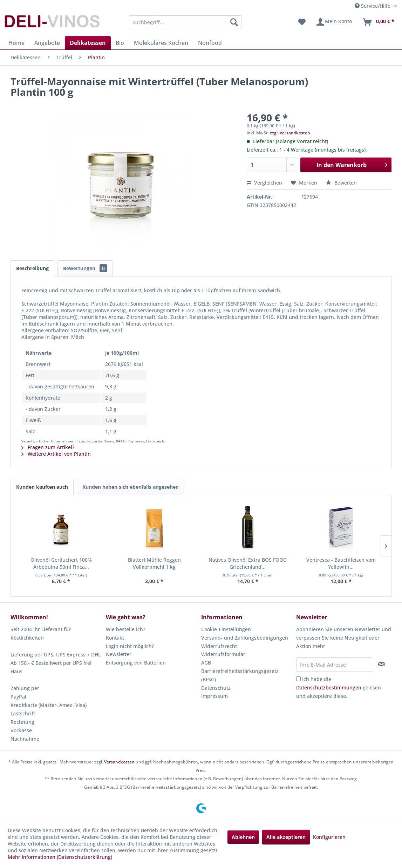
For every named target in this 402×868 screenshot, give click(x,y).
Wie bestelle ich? (125, 629)
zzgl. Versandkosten (290, 133)
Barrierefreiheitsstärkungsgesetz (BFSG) (240, 675)
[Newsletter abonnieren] (382, 664)
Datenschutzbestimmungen (329, 687)
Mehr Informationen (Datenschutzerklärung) (60, 857)
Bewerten (341, 183)
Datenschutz (216, 688)
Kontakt (115, 638)
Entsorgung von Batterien (136, 663)
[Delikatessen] (88, 43)
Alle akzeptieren (286, 837)
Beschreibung (32, 268)
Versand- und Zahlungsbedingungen (245, 638)
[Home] (16, 43)
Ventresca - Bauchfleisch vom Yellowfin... (341, 563)
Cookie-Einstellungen (226, 629)
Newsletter (119, 654)
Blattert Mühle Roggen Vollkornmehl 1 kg (154, 563)
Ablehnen (243, 837)
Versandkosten (119, 762)
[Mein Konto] (334, 22)
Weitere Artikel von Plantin (56, 454)
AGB (206, 663)
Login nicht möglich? (130, 646)
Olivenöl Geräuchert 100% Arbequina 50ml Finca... (61, 563)
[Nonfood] (210, 43)
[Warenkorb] (378, 22)
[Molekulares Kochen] (161, 43)
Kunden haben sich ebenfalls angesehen (131, 487)
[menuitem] (185, 22)
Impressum (214, 696)
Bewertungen (85, 268)
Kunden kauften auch (42, 487)
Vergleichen (264, 183)
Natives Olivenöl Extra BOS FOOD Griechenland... (248, 563)
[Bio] (120, 43)
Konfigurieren (329, 837)
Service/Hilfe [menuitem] (373, 6)
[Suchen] (234, 22)
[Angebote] (47, 43)
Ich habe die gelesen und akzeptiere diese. (339, 687)
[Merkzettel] (302, 22)
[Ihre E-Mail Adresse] (334, 665)
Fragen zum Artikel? (48, 447)
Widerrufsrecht (219, 646)
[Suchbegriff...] (185, 22)
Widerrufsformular (223, 654)
